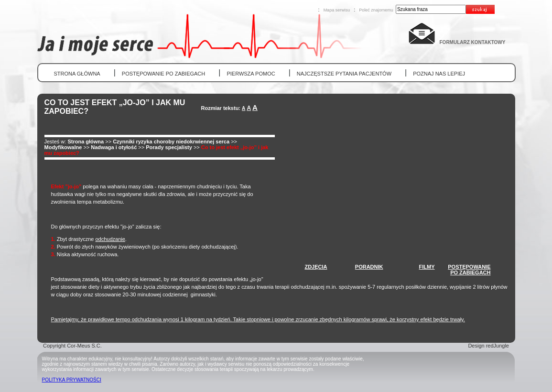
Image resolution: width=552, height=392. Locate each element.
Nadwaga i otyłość (114, 147)
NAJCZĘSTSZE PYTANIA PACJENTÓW (344, 74)
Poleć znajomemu (376, 10)
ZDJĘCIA (316, 267)
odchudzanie (110, 239)
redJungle (498, 346)
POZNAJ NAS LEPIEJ (439, 74)
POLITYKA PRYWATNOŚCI (72, 380)
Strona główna (86, 142)
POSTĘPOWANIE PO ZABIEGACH (163, 74)
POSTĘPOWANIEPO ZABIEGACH (469, 270)
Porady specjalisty (169, 147)
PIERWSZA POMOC (251, 74)
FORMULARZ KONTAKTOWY (473, 42)
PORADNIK (369, 267)
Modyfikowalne (63, 147)
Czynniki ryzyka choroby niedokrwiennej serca (171, 142)
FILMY (427, 267)
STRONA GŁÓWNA (77, 74)
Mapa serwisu (337, 10)
